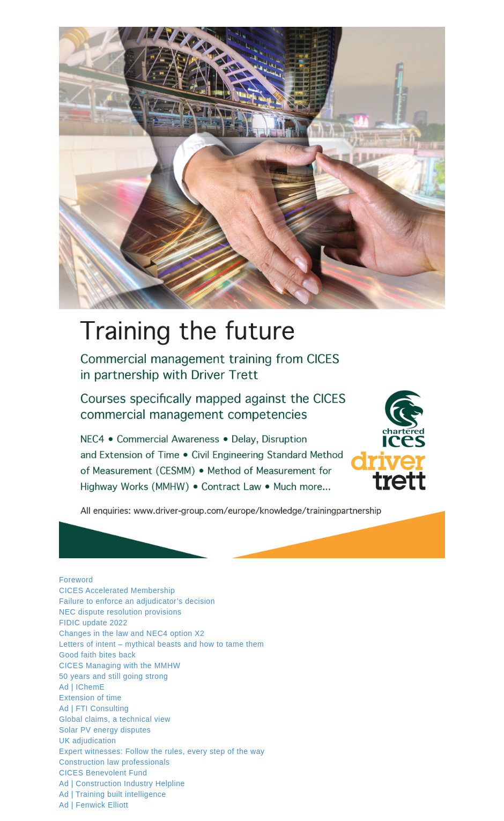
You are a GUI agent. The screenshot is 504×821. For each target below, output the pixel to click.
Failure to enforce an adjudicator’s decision (137, 601)
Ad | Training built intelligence (113, 794)
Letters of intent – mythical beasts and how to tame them (161, 644)
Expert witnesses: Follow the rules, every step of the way (162, 751)
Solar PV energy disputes (105, 730)
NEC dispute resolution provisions (120, 612)
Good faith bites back (97, 655)
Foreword (76, 580)
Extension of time (90, 698)
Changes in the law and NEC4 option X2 (132, 633)
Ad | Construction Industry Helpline (122, 783)
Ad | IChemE (82, 687)
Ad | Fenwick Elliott (94, 805)
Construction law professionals (114, 762)
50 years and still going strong (113, 676)
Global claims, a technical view (115, 719)
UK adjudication (87, 741)
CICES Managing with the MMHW (120, 665)
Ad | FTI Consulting (94, 708)
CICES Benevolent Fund (103, 773)
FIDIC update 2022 (93, 623)
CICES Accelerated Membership (117, 590)
